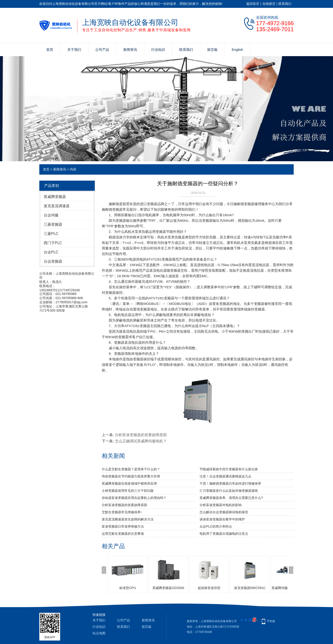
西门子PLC (53, 243)
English (237, 50)
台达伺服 (51, 215)
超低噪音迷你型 (209, 588)
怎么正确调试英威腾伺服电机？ (141, 441)
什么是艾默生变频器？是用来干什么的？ (131, 469)
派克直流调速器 (57, 206)
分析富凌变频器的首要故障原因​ (141, 435)
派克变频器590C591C (250, 588)
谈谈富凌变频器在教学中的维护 (222, 519)
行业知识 (158, 50)
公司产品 (102, 50)
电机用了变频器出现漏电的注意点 (224, 534)
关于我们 (74, 50)
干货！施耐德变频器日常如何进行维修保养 (230, 483)
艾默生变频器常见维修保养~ (122, 512)
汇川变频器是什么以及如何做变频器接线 (229, 491)
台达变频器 (53, 261)
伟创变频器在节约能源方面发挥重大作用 (131, 476)
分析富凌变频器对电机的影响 (221, 505)
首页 (50, 50)
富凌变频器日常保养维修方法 (123, 526)
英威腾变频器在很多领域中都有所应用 (129, 483)
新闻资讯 (130, 50)
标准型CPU (128, 588)
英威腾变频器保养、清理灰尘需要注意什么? (231, 498)
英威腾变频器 (55, 197)
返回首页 (253, 4)
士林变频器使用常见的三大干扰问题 (128, 491)
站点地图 (99, 633)
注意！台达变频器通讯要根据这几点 (225, 476)
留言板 (212, 50)
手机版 (271, 621)
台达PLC (51, 252)
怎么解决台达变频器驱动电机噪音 (224, 512)
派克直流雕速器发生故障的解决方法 (128, 519)
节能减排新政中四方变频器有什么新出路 (229, 469)
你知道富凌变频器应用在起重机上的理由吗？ (134, 498)
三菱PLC (51, 234)
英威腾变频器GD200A (168, 588)
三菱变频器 (53, 224)
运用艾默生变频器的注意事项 (123, 534)
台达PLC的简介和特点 (216, 526)
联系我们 (285, 4)
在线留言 (269, 4)
